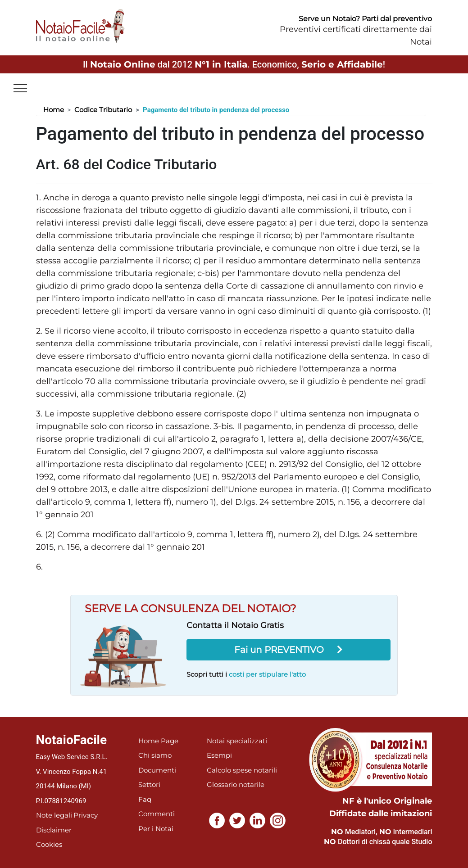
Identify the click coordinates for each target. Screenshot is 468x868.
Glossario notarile (236, 784)
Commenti (157, 814)
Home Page (158, 741)
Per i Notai (156, 829)
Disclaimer (54, 830)
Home (54, 110)
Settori (149, 784)
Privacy (86, 815)
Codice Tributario (103, 110)
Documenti (157, 770)
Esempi (219, 755)
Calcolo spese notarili (242, 770)
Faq (145, 799)
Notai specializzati (237, 741)
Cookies (49, 844)
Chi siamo (155, 755)
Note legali (54, 815)
